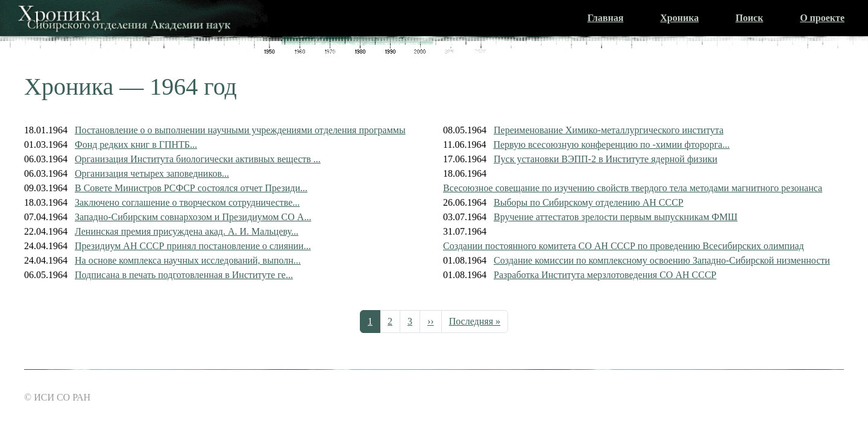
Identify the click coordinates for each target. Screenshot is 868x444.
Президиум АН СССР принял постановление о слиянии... (193, 246)
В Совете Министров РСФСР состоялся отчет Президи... (191, 188)
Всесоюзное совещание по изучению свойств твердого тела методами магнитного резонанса (633, 188)
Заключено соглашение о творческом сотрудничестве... (187, 202)
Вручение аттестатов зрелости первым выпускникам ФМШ (616, 217)
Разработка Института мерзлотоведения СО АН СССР (605, 275)
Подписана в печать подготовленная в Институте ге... (184, 275)
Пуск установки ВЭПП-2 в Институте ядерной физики (605, 159)
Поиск (749, 18)
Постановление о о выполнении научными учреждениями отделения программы (240, 130)
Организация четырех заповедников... (152, 173)
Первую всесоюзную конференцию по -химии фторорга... (611, 144)
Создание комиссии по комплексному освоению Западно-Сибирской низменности (662, 260)
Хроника (679, 18)
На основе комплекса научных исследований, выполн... (188, 260)
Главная (605, 18)
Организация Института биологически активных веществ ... (198, 159)
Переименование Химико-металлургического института (609, 130)
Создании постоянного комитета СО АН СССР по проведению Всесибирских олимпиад (624, 246)
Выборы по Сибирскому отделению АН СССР (589, 202)
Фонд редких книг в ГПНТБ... (136, 144)
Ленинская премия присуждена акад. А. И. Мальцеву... (187, 231)
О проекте (822, 18)
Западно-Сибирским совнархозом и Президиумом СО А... (193, 217)
